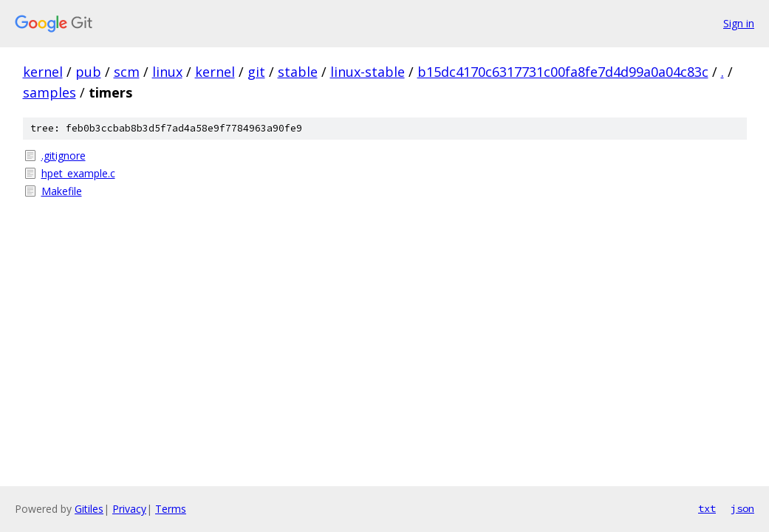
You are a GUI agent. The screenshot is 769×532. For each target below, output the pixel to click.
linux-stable (368, 72)
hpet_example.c (78, 173)
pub (88, 72)
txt (707, 508)
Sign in (739, 23)
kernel (43, 72)
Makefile (62, 191)
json (742, 508)
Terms (171, 509)
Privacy (129, 509)
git (256, 72)
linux (167, 72)
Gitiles (89, 509)
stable (298, 72)
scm (127, 72)
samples (49, 92)
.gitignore (64, 156)
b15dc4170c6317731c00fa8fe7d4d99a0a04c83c (563, 72)
